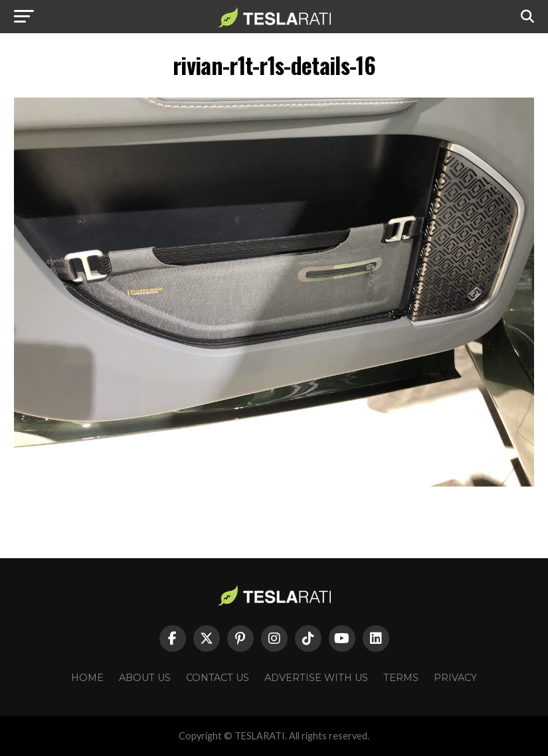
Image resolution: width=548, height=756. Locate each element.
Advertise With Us (316, 678)
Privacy (455, 678)
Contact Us (218, 678)
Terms (401, 678)
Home (87, 678)
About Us (145, 678)
